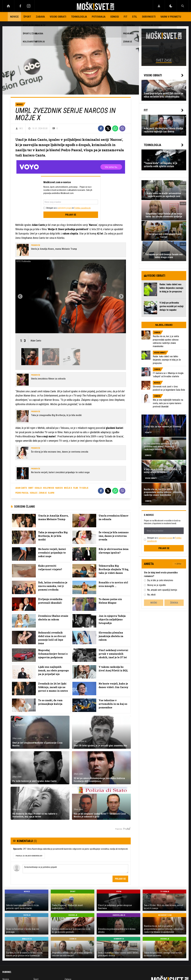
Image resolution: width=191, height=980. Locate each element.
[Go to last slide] (20, 296)
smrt (31, 488)
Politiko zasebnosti (82, 208)
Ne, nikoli (151, 595)
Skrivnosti (149, 17)
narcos (59, 488)
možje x (68, 488)
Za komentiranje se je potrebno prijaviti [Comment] (75, 869)
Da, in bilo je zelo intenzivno (160, 580)
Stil (135, 17)
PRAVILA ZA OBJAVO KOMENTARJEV (29, 856)
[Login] (159, 6)
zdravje (43, 493)
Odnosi (115, 17)
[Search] (183, 6)
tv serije (84, 488)
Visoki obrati (58, 17)
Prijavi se (71, 215)
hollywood (49, 488)
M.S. (21, 128)
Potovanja (99, 17)
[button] (30, 357)
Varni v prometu (171, 17)
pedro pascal (22, 493)
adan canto (21, 488)
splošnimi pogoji (65, 208)
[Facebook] (20, 6)
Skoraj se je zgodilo (156, 585)
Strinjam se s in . (69, 208)
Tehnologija (79, 17)
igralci (38, 488)
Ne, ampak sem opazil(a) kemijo (162, 590)
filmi (76, 488)
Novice (14, 17)
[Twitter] (108, 128)
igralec (34, 493)
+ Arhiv (178, 564)
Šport (27, 17)
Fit (125, 17)
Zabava (40, 17)
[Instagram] (29, 6)
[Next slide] (121, 296)
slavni (51, 493)
